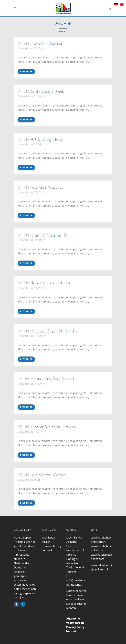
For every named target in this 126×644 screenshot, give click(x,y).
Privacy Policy (75, 627)
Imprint (71, 631)
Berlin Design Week (47, 91)
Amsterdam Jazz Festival (52, 379)
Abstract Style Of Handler (55, 331)
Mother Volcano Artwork (53, 427)
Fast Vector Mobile (48, 475)
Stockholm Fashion (47, 43)
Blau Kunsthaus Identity (51, 283)
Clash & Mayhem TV (50, 235)
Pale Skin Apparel (47, 187)
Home (62, 31)
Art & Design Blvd (46, 139)
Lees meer (26, 72)
